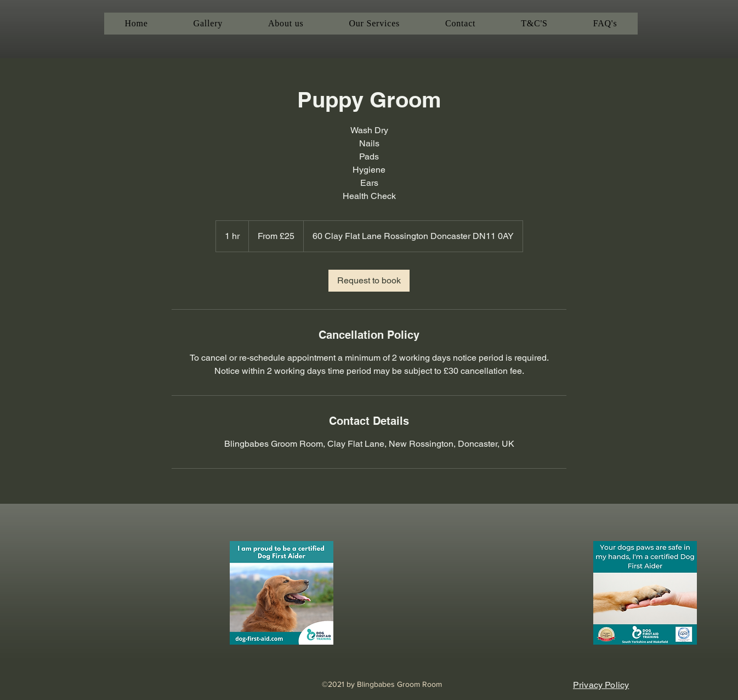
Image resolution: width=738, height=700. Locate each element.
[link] (369, 281)
